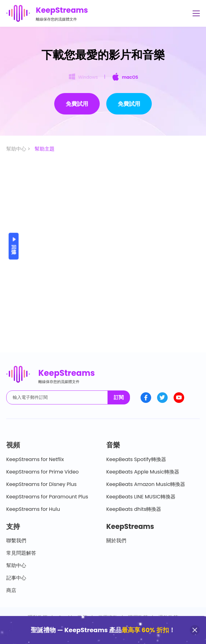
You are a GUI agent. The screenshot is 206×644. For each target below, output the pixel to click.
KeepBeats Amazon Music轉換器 (146, 484)
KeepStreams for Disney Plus (41, 484)
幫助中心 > (19, 149)
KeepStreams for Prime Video (43, 472)
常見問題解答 (21, 553)
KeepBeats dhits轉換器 (134, 509)
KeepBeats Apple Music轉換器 (143, 472)
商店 (11, 590)
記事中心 (16, 578)
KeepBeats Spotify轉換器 (136, 459)
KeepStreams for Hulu (33, 509)
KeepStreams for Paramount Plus (47, 497)
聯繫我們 (16, 541)
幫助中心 (16, 565)
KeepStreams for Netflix (35, 459)
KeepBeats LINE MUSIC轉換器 (141, 497)
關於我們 (116, 541)
